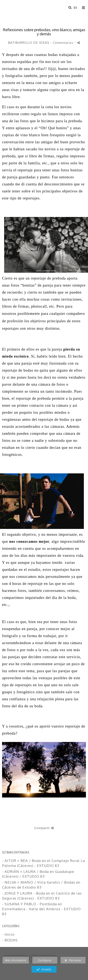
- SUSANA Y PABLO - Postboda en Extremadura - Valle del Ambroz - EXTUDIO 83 (41, 909)
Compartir (44, 828)
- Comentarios (62, 43)
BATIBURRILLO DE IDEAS (29, 43)
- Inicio (8, 934)
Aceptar (44, 970)
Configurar (45, 960)
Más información (16, 960)
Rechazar (73, 961)
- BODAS (10, 940)
